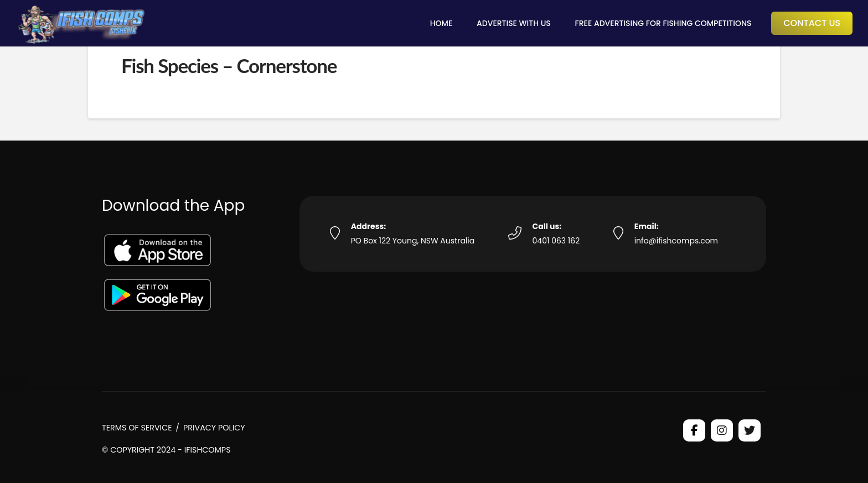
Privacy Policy (214, 428)
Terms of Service (137, 428)
